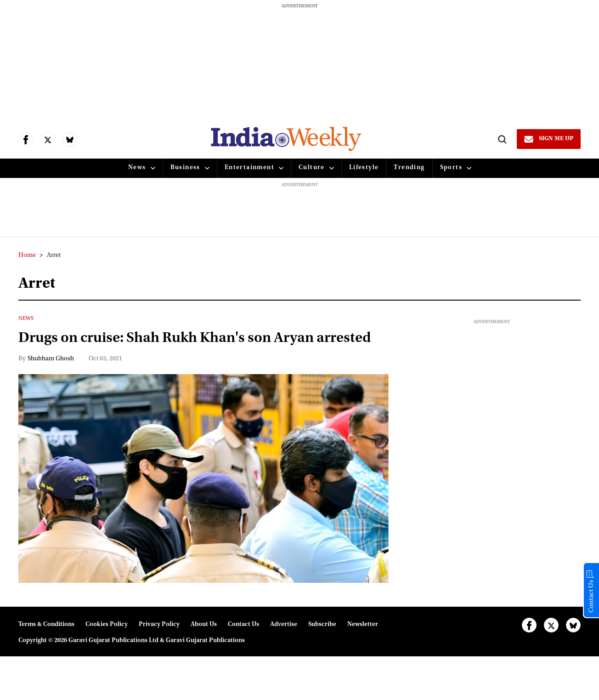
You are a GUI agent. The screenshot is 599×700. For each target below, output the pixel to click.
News (137, 168)
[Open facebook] (26, 139)
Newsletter (363, 645)
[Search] (501, 139)
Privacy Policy (159, 645)
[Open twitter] (48, 139)
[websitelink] (285, 139)
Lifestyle (364, 168)
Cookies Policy (107, 645)
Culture (312, 168)
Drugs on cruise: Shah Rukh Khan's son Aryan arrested (175, 349)
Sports (451, 168)
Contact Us (243, 645)
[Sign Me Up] (548, 139)
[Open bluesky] (70, 139)
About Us (204, 645)
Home (27, 256)
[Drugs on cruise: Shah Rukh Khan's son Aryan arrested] (203, 499)
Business (185, 168)
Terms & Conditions (46, 645)
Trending (409, 168)
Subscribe (322, 645)
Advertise (284, 645)
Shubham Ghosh (51, 380)
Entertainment (249, 168)
